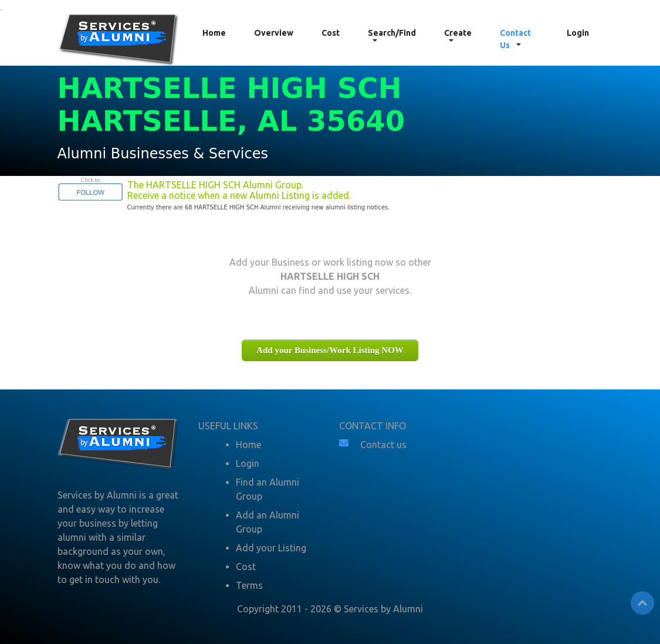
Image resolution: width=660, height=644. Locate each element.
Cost (331, 33)
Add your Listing (271, 548)
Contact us (383, 445)
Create (458, 33)
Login (578, 33)
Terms (249, 585)
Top (642, 603)
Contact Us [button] (515, 39)
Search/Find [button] (392, 33)
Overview (274, 33)
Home (214, 33)
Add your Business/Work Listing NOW (330, 350)
